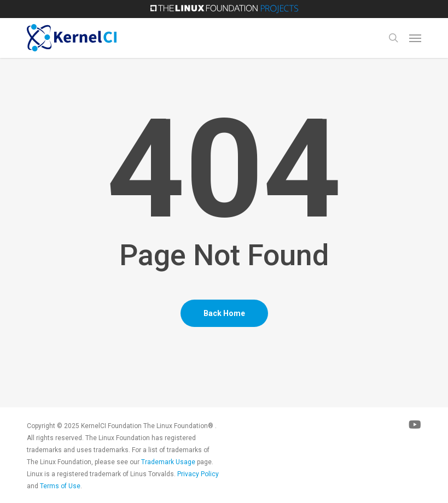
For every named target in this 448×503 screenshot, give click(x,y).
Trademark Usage (168, 462)
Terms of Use (60, 486)
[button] (415, 38)
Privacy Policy (198, 474)
